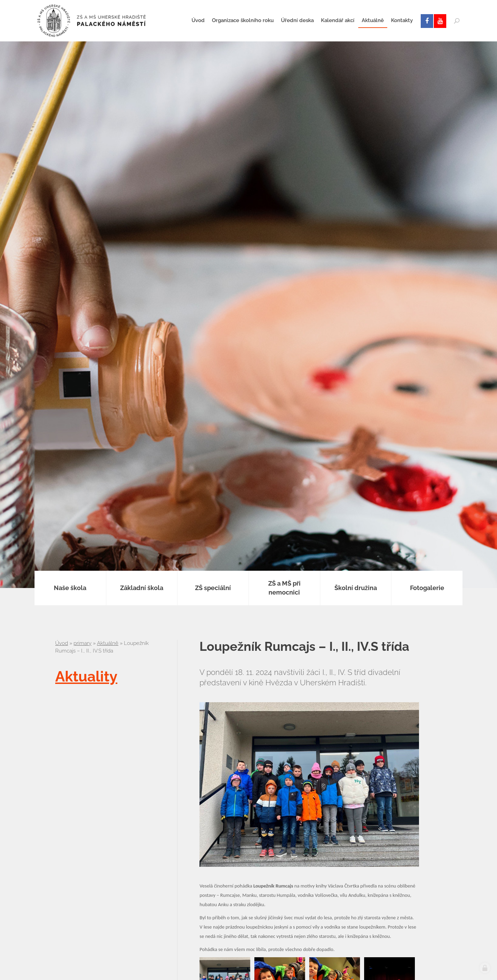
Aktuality (86, 677)
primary (82, 643)
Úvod (62, 643)
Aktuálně (108, 643)
